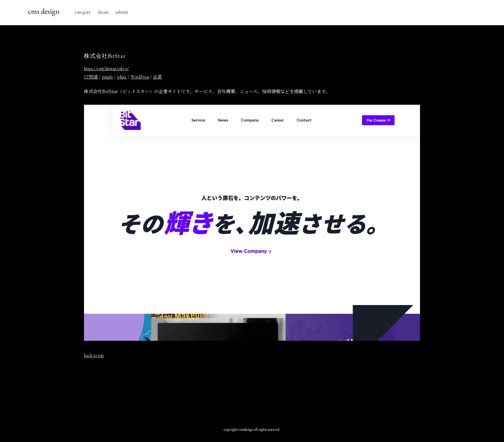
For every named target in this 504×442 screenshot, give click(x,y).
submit (122, 12)
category (83, 12)
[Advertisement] (252, 389)
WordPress (140, 77)
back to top (94, 355)
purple (107, 77)
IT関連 (91, 77)
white (122, 77)
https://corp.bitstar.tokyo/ (106, 68)
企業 (157, 77)
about (103, 12)
